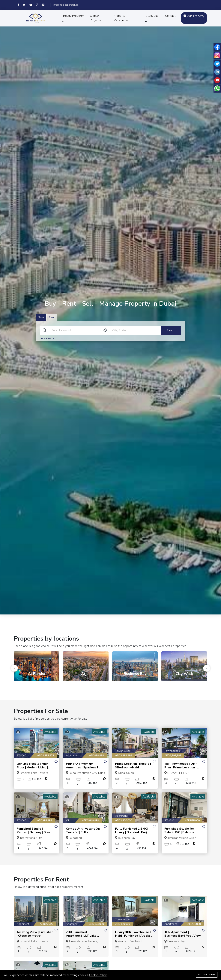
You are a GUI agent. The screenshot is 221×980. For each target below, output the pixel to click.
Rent (52, 317)
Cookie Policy (98, 975)
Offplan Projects (95, 18)
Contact (170, 16)
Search (171, 330)
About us (152, 16)
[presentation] (14, 668)
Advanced (48, 338)
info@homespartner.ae (66, 5)
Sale (41, 317)
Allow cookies (207, 975)
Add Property (194, 16)
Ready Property (73, 16)
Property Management (122, 18)
